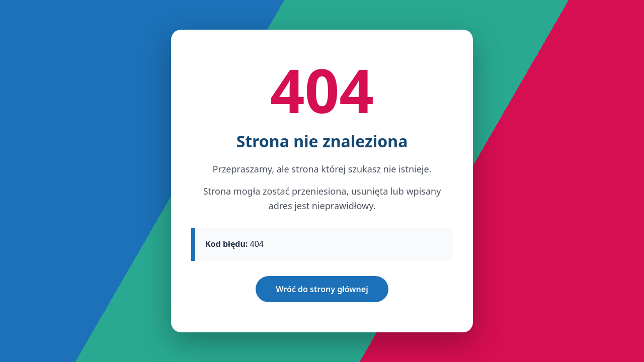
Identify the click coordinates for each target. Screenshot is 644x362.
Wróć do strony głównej (322, 289)
